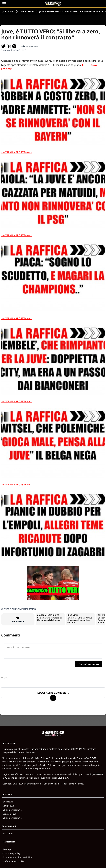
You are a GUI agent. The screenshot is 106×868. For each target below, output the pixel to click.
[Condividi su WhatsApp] (3, 46)
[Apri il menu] (4, 4)
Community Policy (11, 853)
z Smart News (27, 11)
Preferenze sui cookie (13, 861)
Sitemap (7, 849)
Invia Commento (89, 664)
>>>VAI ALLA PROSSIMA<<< (17, 152)
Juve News (8, 11)
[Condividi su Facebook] (9, 46)
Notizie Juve (8, 806)
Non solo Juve (9, 814)
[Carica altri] (53, 698)
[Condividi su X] (14, 46)
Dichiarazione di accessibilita (17, 857)
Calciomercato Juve (12, 810)
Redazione (8, 833)
